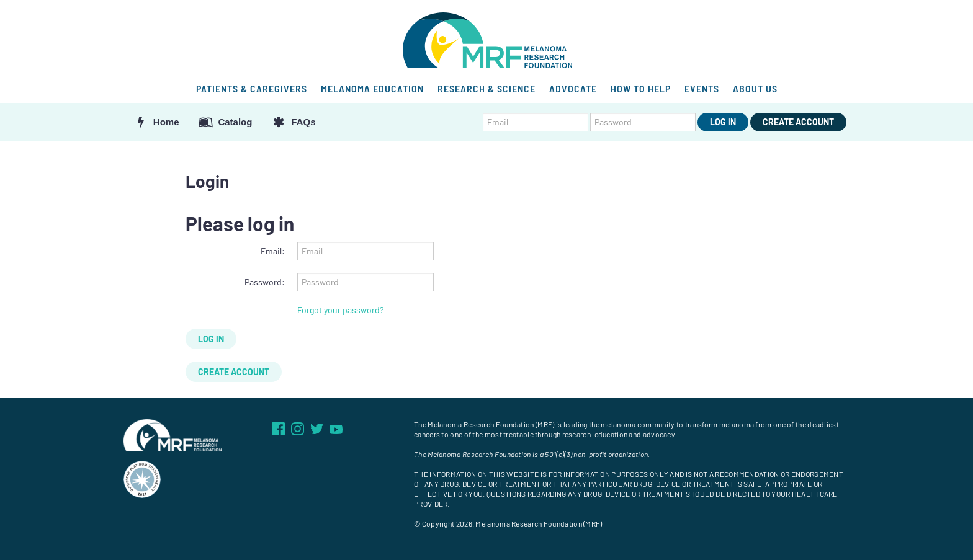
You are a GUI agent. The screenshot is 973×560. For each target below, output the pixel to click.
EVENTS (702, 88)
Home (156, 122)
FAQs (293, 122)
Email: (273, 251)
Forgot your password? (340, 310)
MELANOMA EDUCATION (372, 88)
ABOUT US (755, 88)
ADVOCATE (573, 88)
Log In (723, 122)
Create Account (798, 122)
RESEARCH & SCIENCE (486, 88)
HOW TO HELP (641, 88)
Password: (265, 282)
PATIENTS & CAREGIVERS (252, 88)
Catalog (225, 122)
